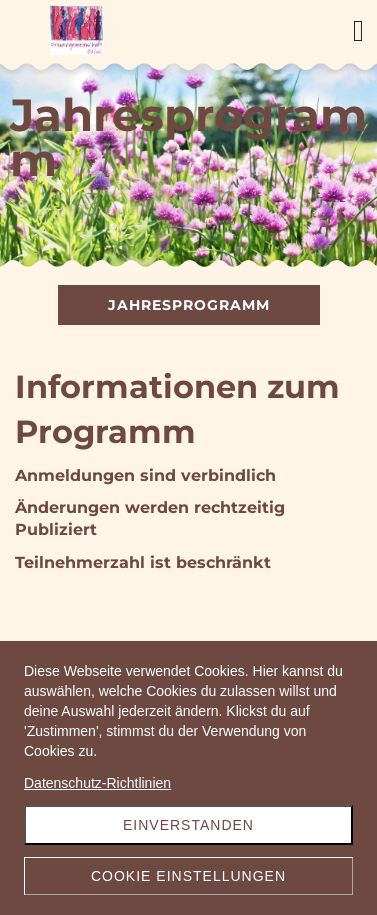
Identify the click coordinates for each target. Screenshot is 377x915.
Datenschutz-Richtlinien (97, 783)
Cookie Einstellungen (188, 876)
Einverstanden (188, 825)
